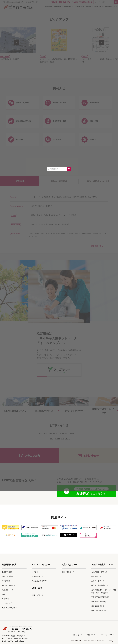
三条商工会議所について (102, 565)
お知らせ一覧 (78, 635)
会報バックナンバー (99, 611)
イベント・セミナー (41, 565)
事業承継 (5, 599)
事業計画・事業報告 (99, 602)
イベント (35, 572)
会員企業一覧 (96, 576)
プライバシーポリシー (108, 635)
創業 (4, 594)
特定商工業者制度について (101, 585)
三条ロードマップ (98, 581)
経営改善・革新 (8, 590)
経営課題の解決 (9, 565)
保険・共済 (37, 588)
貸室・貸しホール (70, 565)
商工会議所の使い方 (39, 581)
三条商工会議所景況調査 (100, 597)
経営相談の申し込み (9, 608)
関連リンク (91, 635)
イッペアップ (7, 603)
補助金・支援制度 (9, 585)
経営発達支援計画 (98, 606)
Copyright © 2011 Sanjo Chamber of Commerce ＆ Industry (91, 641)
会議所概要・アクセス (99, 572)
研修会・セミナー (38, 576)
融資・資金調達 (8, 576)
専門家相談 (6, 581)
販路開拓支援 (7, 572)
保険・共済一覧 (38, 595)
